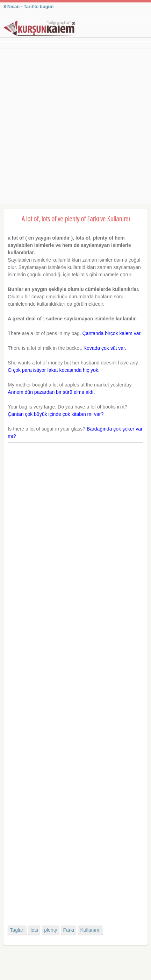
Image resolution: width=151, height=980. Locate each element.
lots (34, 930)
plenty (51, 930)
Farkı (69, 930)
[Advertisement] (75, 128)
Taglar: (17, 930)
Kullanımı (90, 930)
